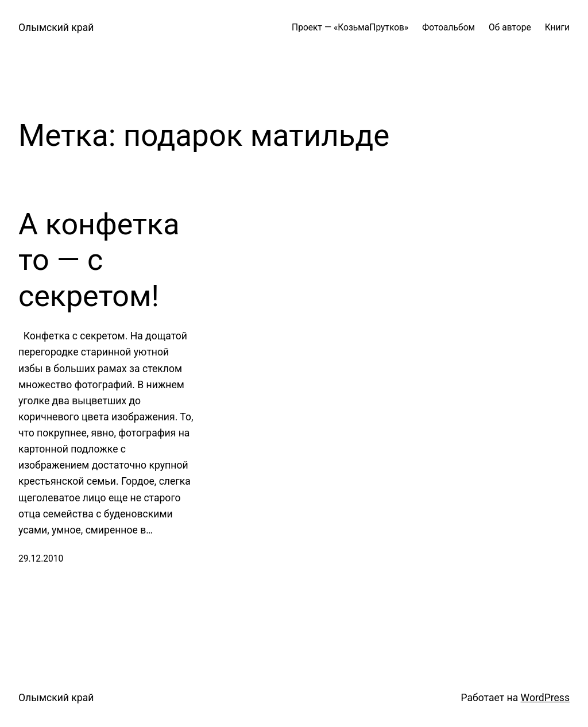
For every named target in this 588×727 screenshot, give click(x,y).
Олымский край (56, 28)
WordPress (545, 698)
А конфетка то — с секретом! (99, 260)
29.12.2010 (41, 559)
